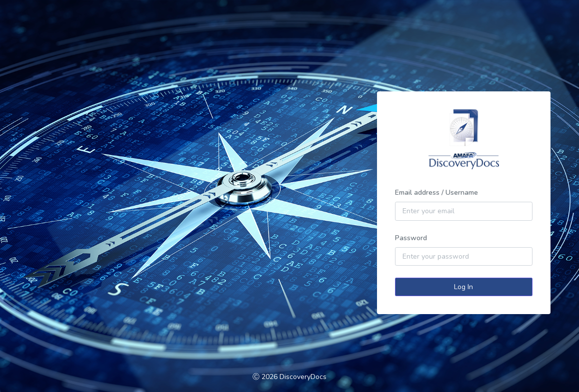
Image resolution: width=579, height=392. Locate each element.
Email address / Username (436, 193)
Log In (463, 287)
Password (411, 238)
